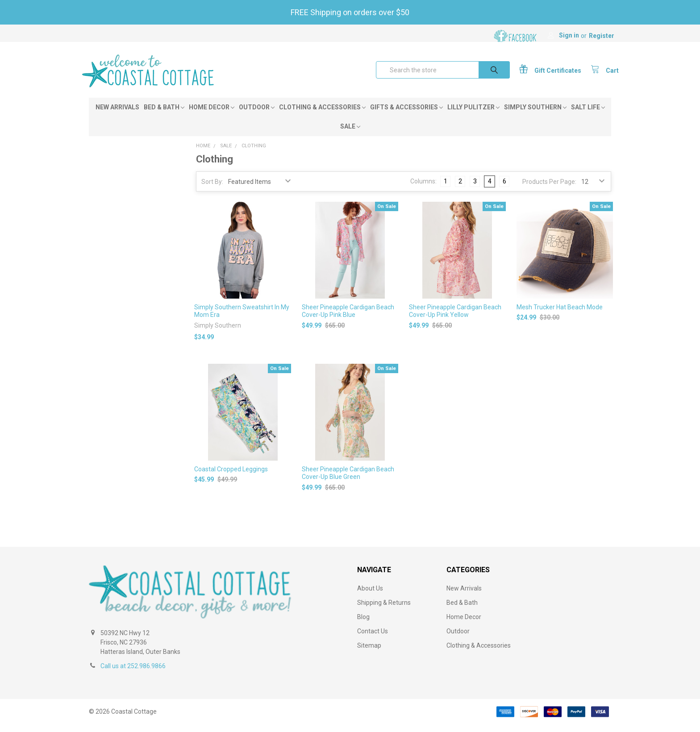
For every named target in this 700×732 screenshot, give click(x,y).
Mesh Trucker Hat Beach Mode (560, 314)
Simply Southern (535, 115)
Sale (350, 134)
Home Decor (212, 115)
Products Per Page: (549, 189)
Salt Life (588, 115)
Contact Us (373, 639)
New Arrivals (117, 115)
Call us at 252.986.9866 (133, 674)
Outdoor (257, 115)
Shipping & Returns (384, 610)
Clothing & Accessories (322, 115)
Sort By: (212, 189)
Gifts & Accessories (406, 115)
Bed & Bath (164, 115)
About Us (370, 596)
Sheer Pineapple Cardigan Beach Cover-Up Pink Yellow (455, 318)
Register (602, 36)
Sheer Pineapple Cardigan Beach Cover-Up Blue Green (348, 481)
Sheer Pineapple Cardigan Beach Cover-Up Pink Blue (348, 318)
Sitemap (369, 653)
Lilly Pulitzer (473, 115)
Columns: (423, 189)
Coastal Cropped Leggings (231, 477)
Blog (363, 624)
